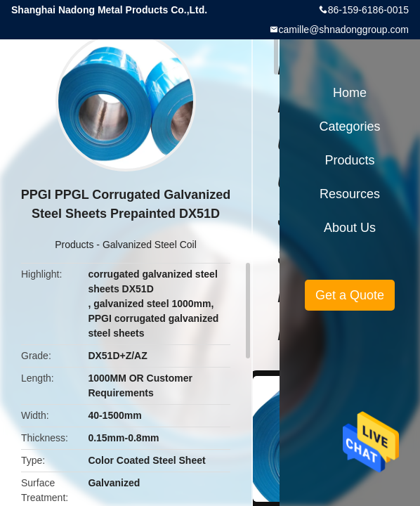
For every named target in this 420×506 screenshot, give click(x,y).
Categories (349, 126)
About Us (350, 228)
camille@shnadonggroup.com (344, 30)
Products (74, 245)
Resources (350, 194)
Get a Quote (350, 295)
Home (350, 93)
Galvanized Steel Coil (150, 245)
